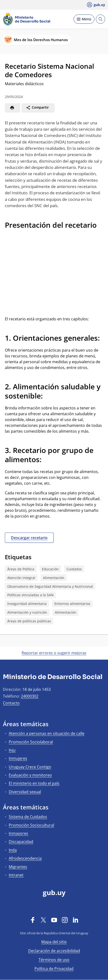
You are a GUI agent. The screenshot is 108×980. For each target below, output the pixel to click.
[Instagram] (65, 920)
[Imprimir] (12, 108)
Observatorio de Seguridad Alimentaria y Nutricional (50, 586)
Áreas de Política (21, 569)
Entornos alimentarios (72, 604)
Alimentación (54, 578)
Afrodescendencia (25, 858)
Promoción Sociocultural (31, 825)
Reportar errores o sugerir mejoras (54, 653)
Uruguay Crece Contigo (30, 767)
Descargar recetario (29, 538)
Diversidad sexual (25, 792)
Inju (12, 750)
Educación (50, 569)
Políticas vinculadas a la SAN (30, 595)
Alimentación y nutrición (27, 612)
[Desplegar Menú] (84, 19)
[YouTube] (54, 920)
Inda (13, 850)
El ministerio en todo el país (34, 783)
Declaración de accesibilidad (54, 951)
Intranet (16, 875)
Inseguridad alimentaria (27, 604)
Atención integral (21, 578)
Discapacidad (21, 842)
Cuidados (74, 569)
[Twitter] (43, 920)
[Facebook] (33, 920)
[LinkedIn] (75, 920)
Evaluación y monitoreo (30, 775)
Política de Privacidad (54, 969)
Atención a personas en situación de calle (47, 733)
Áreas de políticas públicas (29, 621)
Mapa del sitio (54, 942)
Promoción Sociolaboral (31, 742)
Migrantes (18, 867)
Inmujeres (18, 758)
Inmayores (18, 833)
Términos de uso (54, 960)
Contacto (11, 703)
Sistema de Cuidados (28, 817)
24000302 (30, 696)
